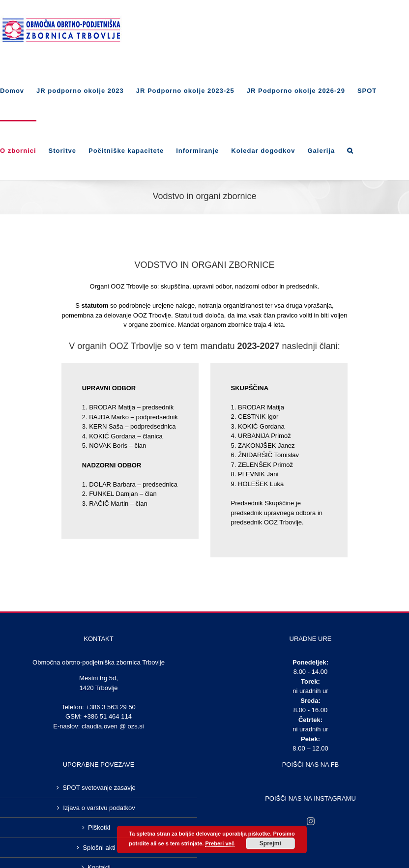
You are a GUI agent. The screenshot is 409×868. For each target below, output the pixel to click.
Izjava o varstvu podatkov (99, 808)
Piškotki (99, 827)
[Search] (350, 150)
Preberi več (219, 843)
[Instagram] (311, 821)
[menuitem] (18, 90)
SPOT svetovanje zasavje (99, 788)
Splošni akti (99, 848)
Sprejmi (270, 843)
